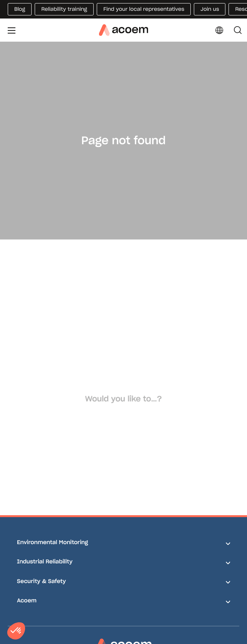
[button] (16, 631)
